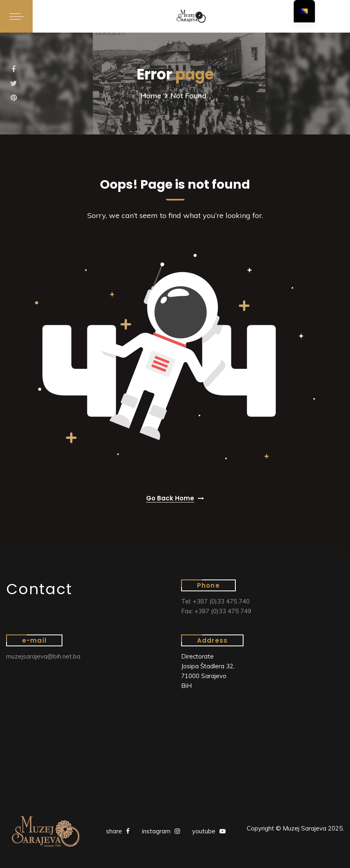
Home (151, 96)
